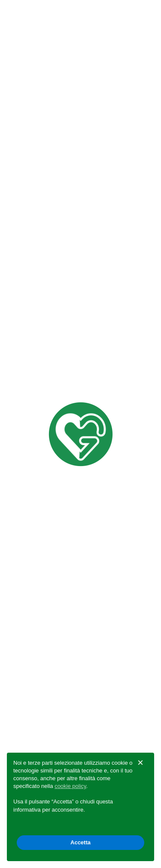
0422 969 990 (44, 612)
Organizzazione (39, 724)
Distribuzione (35, 232)
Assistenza (31, 214)
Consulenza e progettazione (61, 177)
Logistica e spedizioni (48, 251)
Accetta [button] (80, 842)
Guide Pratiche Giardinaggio (60, 195)
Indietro (22, 74)
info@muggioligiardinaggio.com (74, 635)
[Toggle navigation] (142, 15)
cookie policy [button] (70, 786)
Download (30, 158)
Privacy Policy (36, 659)
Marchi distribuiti (41, 140)
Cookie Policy (89, 659)
